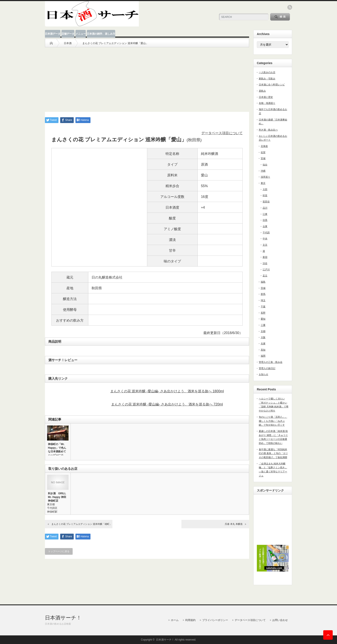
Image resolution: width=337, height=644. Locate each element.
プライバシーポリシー (215, 620)
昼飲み (262, 91)
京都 (263, 331)
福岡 (263, 356)
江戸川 (266, 270)
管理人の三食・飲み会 (271, 362)
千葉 (263, 307)
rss (290, 7)
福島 (263, 282)
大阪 (263, 337)
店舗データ (68, 34)
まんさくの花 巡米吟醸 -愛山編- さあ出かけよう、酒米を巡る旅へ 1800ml (167, 391)
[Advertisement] (147, 77)
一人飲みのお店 (267, 72)
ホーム (175, 620)
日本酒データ (53, 34)
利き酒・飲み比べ (268, 130)
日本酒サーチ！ (63, 618)
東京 (263, 183)
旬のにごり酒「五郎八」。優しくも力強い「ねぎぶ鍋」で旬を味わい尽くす (273, 421)
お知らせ (263, 374)
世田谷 (266, 202)
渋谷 (265, 263)
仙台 (265, 165)
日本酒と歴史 (266, 97)
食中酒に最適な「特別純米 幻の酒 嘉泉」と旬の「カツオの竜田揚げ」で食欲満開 (273, 453)
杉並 (265, 195)
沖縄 (263, 171)
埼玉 (263, 300)
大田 (265, 189)
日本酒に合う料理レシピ (272, 85)
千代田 (266, 233)
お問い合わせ (280, 620)
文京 (265, 245)
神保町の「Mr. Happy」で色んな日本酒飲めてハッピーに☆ (57, 450)
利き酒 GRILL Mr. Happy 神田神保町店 (57, 497)
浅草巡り (265, 177)
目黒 (265, 220)
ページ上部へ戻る (328, 635)
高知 (263, 350)
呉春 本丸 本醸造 (234, 524)
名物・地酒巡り (267, 103)
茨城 (263, 288)
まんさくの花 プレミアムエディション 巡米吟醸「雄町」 (82, 524)
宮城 (263, 158)
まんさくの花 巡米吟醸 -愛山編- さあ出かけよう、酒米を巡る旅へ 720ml (167, 404)
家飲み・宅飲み (267, 79)
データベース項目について (222, 133)
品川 (265, 208)
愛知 (263, 319)
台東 (265, 226)
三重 (263, 325)
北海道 (264, 146)
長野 (263, 313)
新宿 (265, 257)
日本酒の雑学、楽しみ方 (101, 34)
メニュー (81, 34)
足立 (265, 276)
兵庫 (263, 344)
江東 (265, 214)
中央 (265, 239)
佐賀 (263, 152)
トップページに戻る (59, 551)
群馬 (263, 294)
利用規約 (190, 620)
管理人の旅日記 (267, 368)
